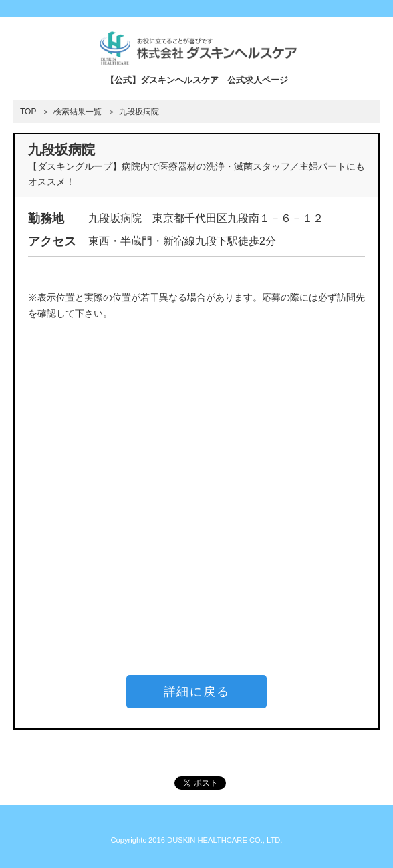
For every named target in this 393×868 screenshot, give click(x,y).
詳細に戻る (197, 692)
